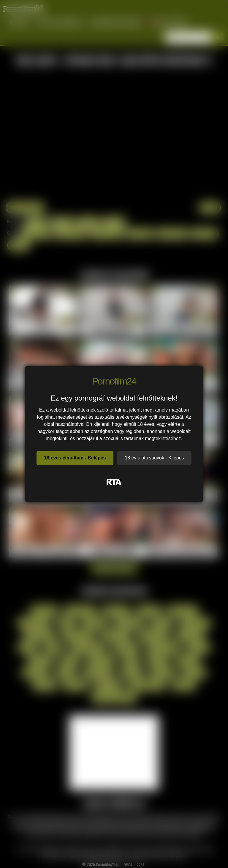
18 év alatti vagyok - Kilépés (154, 458)
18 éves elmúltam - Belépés (75, 458)
